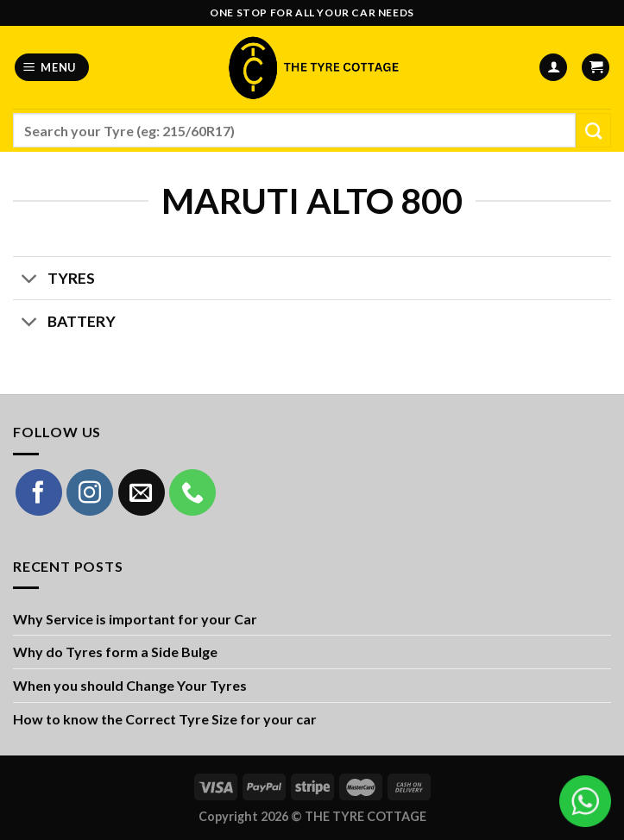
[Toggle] (30, 280)
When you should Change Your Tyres (130, 685)
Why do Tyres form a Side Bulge (115, 652)
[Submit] (593, 130)
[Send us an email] (142, 492)
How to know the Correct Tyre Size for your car (165, 719)
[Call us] (192, 492)
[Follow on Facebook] (39, 492)
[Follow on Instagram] (90, 492)
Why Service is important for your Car (135, 619)
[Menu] (52, 68)
